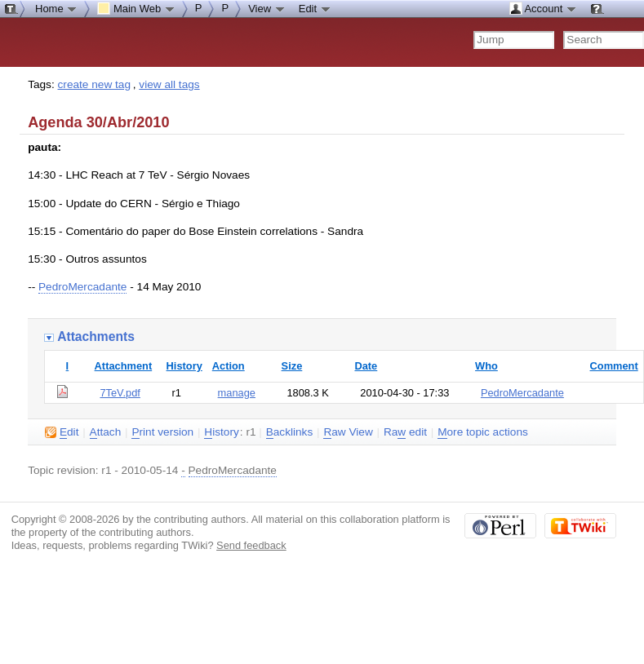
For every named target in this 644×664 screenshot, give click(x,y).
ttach (106, 432)
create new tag (94, 84)
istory (221, 432)
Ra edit (405, 432)
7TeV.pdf (120, 393)
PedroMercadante (82, 287)
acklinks (290, 432)
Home (56, 8)
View (267, 8)
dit (62, 432)
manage (237, 393)
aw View (348, 432)
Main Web (136, 8)
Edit (315, 8)
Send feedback (251, 545)
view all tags (169, 84)
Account (543, 8)
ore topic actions (483, 432)
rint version (162, 432)
